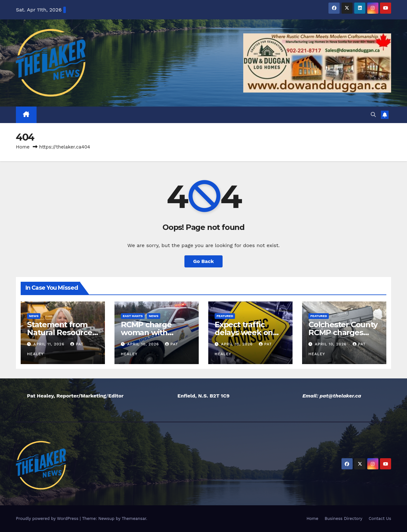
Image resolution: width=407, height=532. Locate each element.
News (34, 316)
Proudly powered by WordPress (48, 518)
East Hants (133, 316)
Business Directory (343, 518)
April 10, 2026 (144, 344)
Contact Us (380, 518)
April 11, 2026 (50, 344)
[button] (373, 115)
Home (23, 147)
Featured (225, 316)
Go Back (204, 261)
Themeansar (134, 518)
